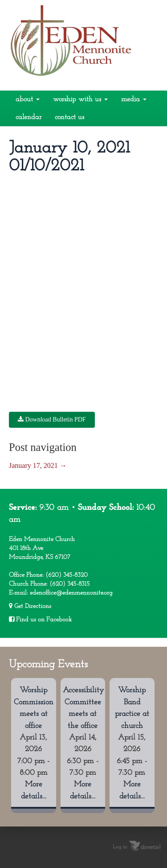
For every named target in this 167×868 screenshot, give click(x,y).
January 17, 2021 (38, 465)
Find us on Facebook (40, 620)
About (28, 99)
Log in (120, 847)
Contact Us (69, 117)
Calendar (29, 117)
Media (134, 99)
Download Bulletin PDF (52, 420)
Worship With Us (80, 99)
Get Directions (30, 606)
